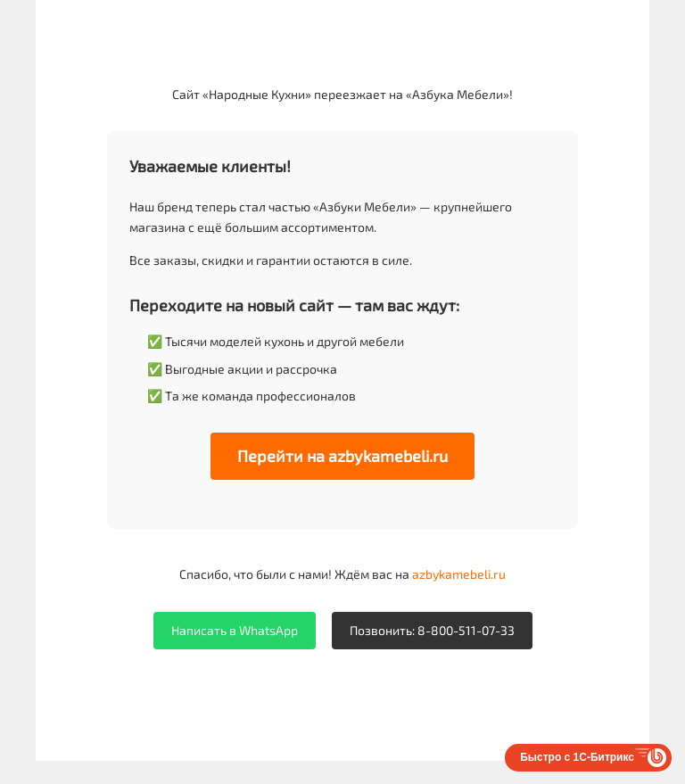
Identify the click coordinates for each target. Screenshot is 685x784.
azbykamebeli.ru (459, 574)
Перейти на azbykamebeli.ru (342, 456)
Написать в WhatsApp (235, 630)
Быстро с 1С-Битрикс (577, 757)
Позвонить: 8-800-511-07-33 (432, 630)
